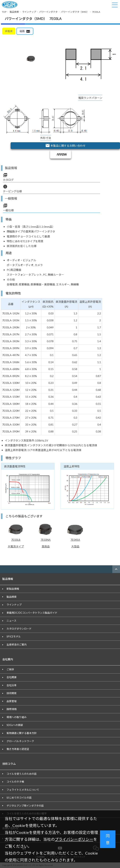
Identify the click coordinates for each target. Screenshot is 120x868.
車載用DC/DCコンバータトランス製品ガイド (32, 613)
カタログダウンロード (19, 629)
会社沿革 (12, 685)
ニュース (11, 621)
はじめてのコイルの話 (19, 798)
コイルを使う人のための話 (22, 774)
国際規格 (12, 709)
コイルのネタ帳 (15, 782)
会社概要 (12, 677)
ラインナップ (14, 605)
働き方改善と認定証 (18, 749)
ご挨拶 (10, 669)
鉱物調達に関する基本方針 (22, 733)
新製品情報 (13, 589)
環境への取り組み (17, 717)
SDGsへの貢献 (15, 725)
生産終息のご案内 (17, 645)
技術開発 (12, 693)
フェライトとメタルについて (23, 790)
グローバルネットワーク (20, 741)
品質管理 (12, 701)
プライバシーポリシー (74, 839)
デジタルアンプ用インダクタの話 (25, 806)
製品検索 (12, 597)
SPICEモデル (14, 637)
